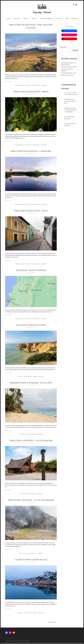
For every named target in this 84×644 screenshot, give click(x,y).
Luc (65, 117)
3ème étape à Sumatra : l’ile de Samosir (31, 441)
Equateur (44, 86)
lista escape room (68, 100)
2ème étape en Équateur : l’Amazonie (31, 152)
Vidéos (34, 19)
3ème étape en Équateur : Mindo (31, 93)
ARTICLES (29, 86)
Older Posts (52, 623)
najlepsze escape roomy (70, 109)
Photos (26, 19)
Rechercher (63, 48)
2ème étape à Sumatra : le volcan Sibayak (31, 501)
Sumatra (40, 435)
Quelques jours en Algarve (31, 326)
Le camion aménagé (47, 19)
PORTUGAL (41, 377)
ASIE (27, 435)
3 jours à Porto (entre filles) (31, 561)
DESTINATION (36, 86)
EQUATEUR (75, 19)
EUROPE (35, 377)
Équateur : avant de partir (31, 271)
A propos (58, 19)
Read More (8, 82)
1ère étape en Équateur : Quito (31, 212)
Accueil (9, 19)
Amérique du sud (20, 86)
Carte (67, 19)
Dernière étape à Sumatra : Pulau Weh (31, 384)
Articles (17, 19)
